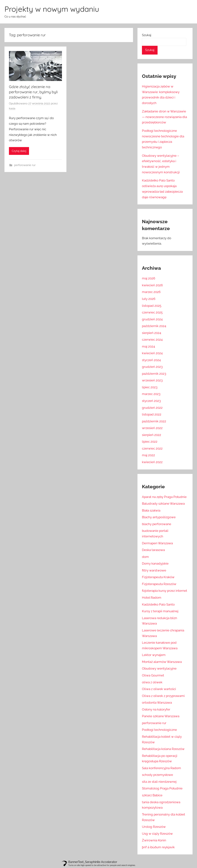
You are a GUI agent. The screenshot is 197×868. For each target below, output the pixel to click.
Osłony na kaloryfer (156, 709)
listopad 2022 (152, 414)
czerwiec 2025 (152, 312)
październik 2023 (154, 374)
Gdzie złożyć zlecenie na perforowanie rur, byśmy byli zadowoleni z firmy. (33, 92)
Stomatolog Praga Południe (162, 788)
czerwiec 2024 (152, 340)
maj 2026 (149, 278)
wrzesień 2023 (152, 380)
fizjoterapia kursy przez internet (165, 591)
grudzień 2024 (152, 319)
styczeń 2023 (151, 401)
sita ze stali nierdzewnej (159, 782)
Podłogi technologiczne (159, 730)
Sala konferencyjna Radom (161, 768)
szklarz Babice (152, 795)
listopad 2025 (152, 306)
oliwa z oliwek (152, 682)
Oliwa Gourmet (153, 675)
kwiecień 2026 (152, 285)
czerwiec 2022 (152, 448)
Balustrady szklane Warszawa (163, 504)
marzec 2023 (151, 394)
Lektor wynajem (154, 655)
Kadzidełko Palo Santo (158, 604)
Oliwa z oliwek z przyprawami (163, 696)
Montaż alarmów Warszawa (162, 662)
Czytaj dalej (19, 151)
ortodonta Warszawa (157, 703)
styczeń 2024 (151, 360)
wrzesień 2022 (152, 428)
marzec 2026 (151, 292)
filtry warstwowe (154, 570)
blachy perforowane (157, 524)
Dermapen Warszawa (157, 543)
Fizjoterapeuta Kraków (158, 577)
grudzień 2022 (152, 408)
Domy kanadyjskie (155, 563)
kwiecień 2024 (152, 353)
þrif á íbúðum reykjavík (158, 847)
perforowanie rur (25, 165)
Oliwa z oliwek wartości (159, 689)
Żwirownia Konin (154, 840)
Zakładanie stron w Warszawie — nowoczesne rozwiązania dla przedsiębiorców (164, 117)
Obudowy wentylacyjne (159, 668)
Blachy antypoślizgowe (159, 517)
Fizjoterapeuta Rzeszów (159, 584)
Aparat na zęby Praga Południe (164, 497)
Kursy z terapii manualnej (160, 611)
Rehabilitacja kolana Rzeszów (163, 749)
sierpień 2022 (152, 435)
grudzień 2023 (152, 367)
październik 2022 (154, 421)
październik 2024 (154, 326)
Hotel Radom (152, 598)
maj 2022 (148, 455)
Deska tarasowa (153, 550)
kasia (12, 109)
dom (145, 557)
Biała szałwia (151, 510)
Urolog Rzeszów (154, 827)
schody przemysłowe (157, 775)
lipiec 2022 (150, 442)
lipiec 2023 (150, 387)
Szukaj (147, 35)
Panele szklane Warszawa (161, 716)
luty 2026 (149, 299)
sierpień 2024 (152, 333)
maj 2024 (148, 346)
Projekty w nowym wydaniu (52, 9)
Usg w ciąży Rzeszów (157, 834)
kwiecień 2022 (152, 462)
